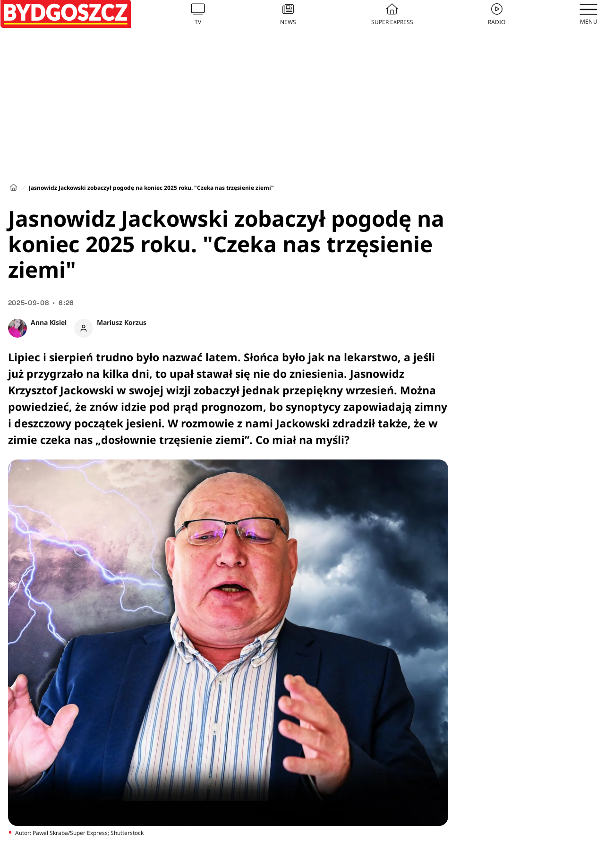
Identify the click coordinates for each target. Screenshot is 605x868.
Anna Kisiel (49, 322)
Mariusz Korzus (122, 322)
